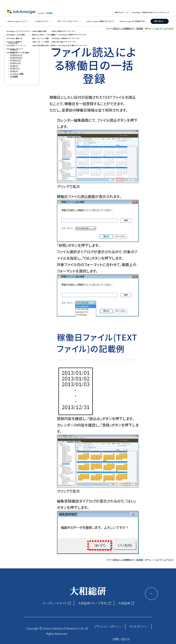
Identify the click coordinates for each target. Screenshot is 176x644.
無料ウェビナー (120, 12)
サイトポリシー (139, 626)
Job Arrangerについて (17, 21)
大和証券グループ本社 (92, 603)
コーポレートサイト (55, 603)
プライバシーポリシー (108, 626)
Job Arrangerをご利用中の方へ (133, 21)
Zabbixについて (42, 21)
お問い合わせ (159, 21)
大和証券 (124, 603)
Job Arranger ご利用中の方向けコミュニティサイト (149, 12)
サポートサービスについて (67, 21)
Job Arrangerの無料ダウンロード (100, 21)
